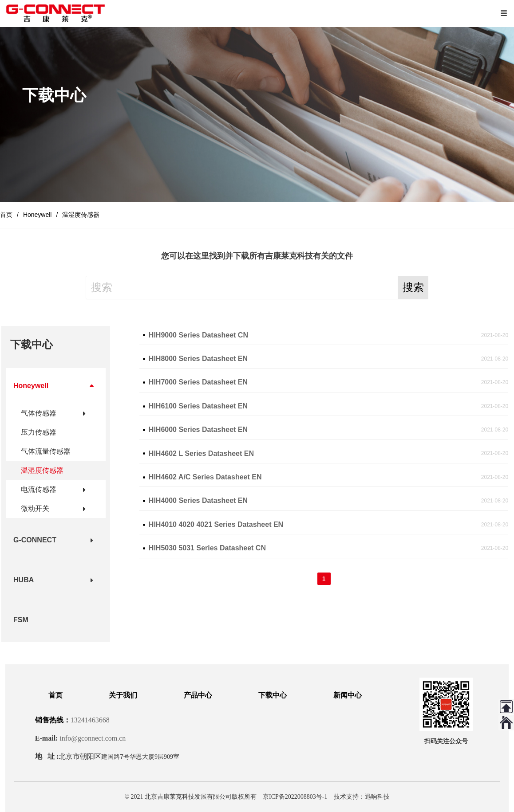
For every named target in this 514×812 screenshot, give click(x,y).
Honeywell (38, 215)
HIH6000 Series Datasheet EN (198, 430)
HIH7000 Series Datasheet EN (198, 382)
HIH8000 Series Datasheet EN (198, 359)
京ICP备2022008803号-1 (295, 797)
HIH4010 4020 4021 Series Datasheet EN (216, 524)
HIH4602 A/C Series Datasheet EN (205, 477)
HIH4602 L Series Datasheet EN (201, 453)
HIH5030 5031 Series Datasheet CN (207, 548)
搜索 (413, 287)
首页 (6, 215)
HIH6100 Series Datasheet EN (198, 406)
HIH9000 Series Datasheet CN (198, 335)
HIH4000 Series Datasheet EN (198, 500)
